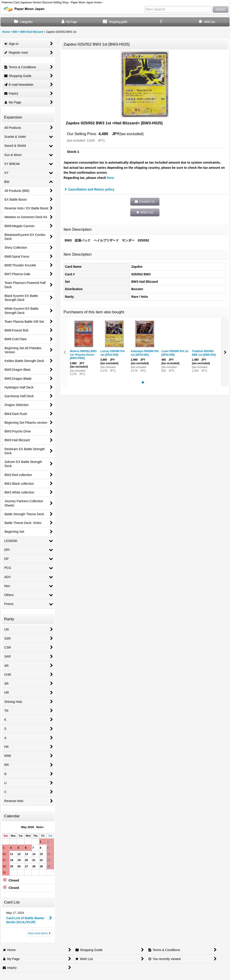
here (110, 178)
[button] (161, 22)
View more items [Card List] (39, 933)
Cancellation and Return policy (90, 189)
